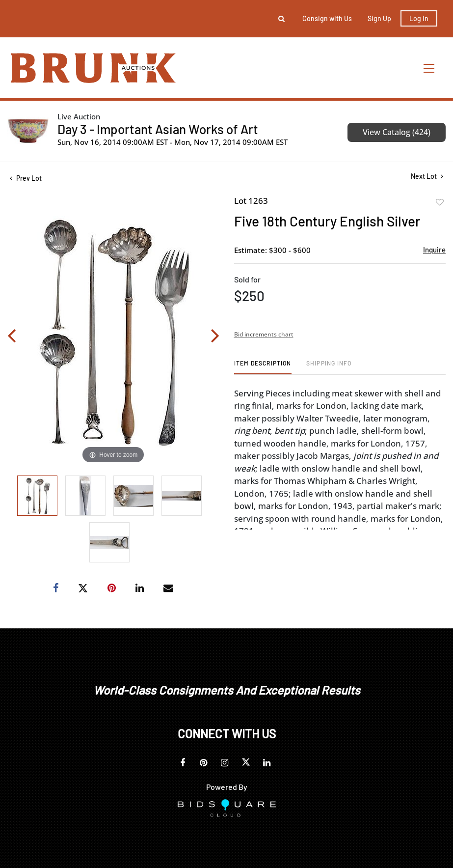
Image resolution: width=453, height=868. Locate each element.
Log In (419, 18)
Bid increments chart (264, 334)
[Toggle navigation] (429, 68)
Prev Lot (26, 178)
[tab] (263, 367)
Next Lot (427, 176)
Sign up (379, 18)
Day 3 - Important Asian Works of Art (158, 129)
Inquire (434, 250)
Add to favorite (440, 202)
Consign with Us (327, 18)
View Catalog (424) (397, 132)
